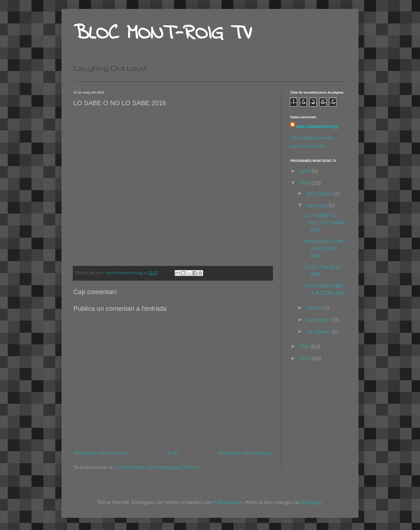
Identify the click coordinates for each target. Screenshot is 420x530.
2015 (305, 346)
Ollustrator (228, 502)
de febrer (320, 320)
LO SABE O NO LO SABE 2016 (325, 222)
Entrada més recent (101, 453)
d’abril (315, 308)
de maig (318, 205)
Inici (173, 453)
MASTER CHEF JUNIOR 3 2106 (325, 248)
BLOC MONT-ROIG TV (162, 34)
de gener (319, 331)
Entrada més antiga (245, 453)
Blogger (312, 502)
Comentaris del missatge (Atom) (157, 467)
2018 (305, 171)
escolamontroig (317, 126)
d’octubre (320, 193)
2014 (305, 358)
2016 (305, 183)
